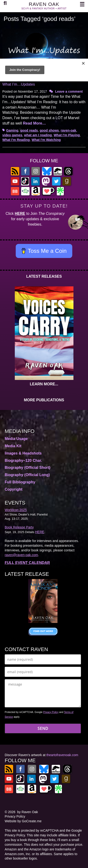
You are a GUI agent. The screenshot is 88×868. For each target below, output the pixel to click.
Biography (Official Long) (27, 475)
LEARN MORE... (44, 384)
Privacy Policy (51, 712)
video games (12, 135)
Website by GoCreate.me (23, 821)
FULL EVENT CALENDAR (27, 563)
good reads (29, 130)
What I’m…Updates (19, 84)
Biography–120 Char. (23, 461)
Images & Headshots (23, 453)
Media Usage (16, 439)
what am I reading (38, 135)
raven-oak (69, 130)
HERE (20, 214)
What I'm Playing (67, 135)
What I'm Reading (16, 140)
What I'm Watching (46, 140)
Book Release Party (19, 527)
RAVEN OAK (44, 4)
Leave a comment (69, 91)
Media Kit (13, 446)
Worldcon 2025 (16, 510)
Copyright (14, 489)
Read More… (34, 123)
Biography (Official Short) (28, 468)
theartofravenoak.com (62, 755)
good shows (49, 130)
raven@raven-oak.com (21, 555)
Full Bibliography (20, 482)
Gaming (12, 130)
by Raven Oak (28, 812)
